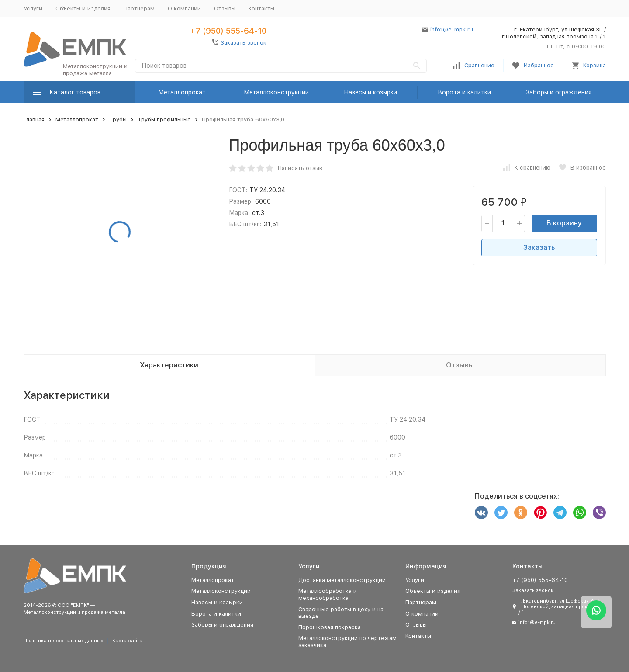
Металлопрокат (182, 92)
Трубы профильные (164, 120)
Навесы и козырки (370, 92)
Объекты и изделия (83, 9)
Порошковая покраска (330, 627)
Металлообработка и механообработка (328, 594)
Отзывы (225, 9)
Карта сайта (127, 641)
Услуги (33, 9)
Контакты (261, 9)
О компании (184, 9)
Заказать (539, 248)
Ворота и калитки (464, 92)
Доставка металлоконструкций (342, 580)
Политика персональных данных (63, 641)
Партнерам (139, 9)
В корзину (564, 223)
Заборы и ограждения (558, 92)
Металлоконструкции (276, 92)
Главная (34, 120)
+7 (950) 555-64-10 (228, 31)
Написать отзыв (300, 168)
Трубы (118, 120)
